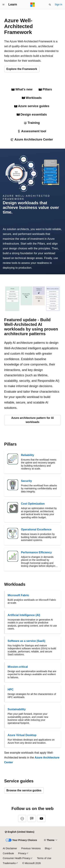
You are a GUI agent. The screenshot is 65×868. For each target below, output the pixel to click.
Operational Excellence (36, 529)
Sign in (58, 4)
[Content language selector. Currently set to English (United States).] (19, 832)
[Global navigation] (3, 5)
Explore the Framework (22, 69)
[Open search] (50, 5)
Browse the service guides (24, 790)
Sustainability (17, 709)
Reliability (28, 455)
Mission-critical (18, 667)
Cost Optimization (33, 504)
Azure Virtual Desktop (22, 735)
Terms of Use (44, 858)
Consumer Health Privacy (17, 858)
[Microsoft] (33, 5)
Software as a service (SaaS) (26, 641)
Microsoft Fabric (18, 595)
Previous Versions (31, 848)
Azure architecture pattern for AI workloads (32, 420)
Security (26, 481)
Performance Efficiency (36, 552)
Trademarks (9, 863)
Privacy (22, 853)
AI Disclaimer (10, 848)
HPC (11, 689)
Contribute (8, 853)
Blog (47, 848)
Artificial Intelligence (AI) (24, 615)
